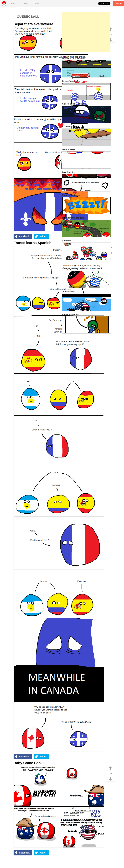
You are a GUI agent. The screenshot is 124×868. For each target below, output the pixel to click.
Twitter (43, 236)
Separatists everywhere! (34, 24)
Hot (26, 4)
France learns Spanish (33, 243)
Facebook (24, 236)
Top (37, 4)
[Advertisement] (86, 32)
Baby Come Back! (29, 763)
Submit (119, 3)
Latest (13, 4)
